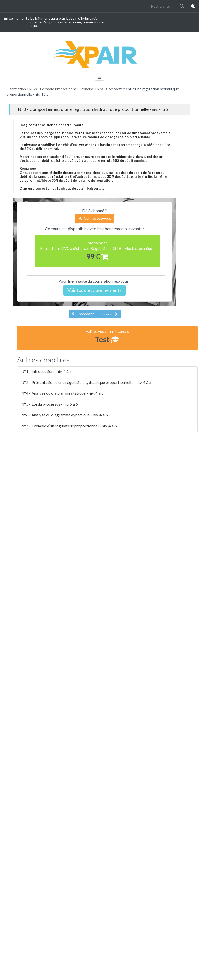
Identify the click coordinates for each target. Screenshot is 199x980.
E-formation (16, 89)
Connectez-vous (95, 218)
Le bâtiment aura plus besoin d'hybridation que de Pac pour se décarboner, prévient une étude (67, 22)
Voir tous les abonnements (95, 290)
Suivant (109, 314)
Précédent (83, 314)
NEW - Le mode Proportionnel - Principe (61, 89)
